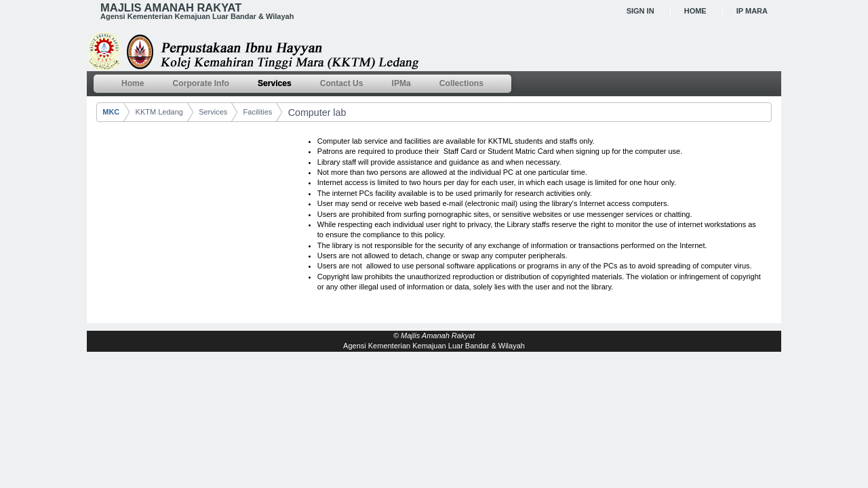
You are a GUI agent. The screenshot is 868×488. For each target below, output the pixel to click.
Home (695, 11)
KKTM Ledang (159, 112)
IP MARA (752, 11)
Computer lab (317, 113)
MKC (111, 112)
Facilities (258, 112)
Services (213, 112)
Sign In (640, 11)
